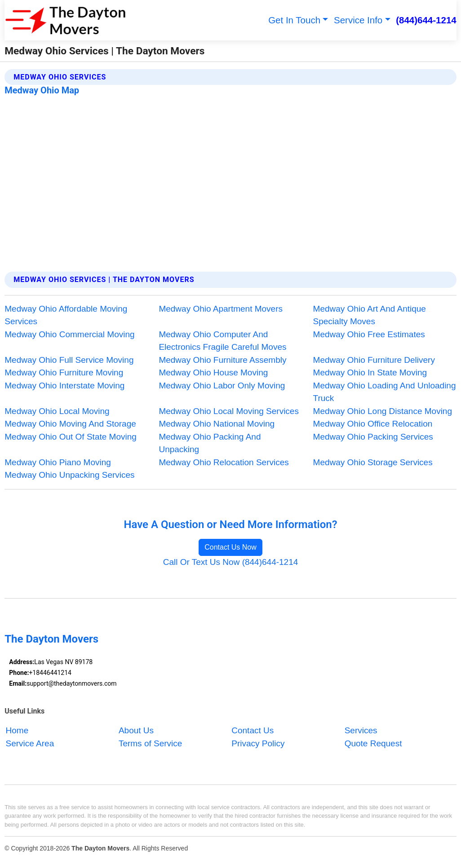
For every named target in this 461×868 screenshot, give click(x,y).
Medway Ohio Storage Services (373, 462)
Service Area (30, 743)
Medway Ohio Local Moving (57, 411)
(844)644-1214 (426, 20)
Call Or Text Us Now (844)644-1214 (231, 562)
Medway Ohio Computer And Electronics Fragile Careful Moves (222, 341)
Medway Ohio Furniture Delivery (374, 360)
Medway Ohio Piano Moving (58, 462)
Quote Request (373, 743)
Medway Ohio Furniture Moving (64, 372)
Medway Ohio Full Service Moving (69, 360)
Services (361, 731)
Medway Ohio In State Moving (370, 372)
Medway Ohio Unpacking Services (69, 475)
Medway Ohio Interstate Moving (64, 386)
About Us (136, 731)
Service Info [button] (358, 20)
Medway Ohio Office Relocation (373, 424)
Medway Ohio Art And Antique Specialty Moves (370, 315)
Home (17, 731)
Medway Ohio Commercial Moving (69, 334)
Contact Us (253, 731)
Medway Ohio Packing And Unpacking (210, 443)
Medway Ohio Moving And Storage (70, 424)
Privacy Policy (258, 743)
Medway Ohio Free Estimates (369, 334)
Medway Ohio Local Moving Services (229, 411)
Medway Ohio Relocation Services (224, 462)
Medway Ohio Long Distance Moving (383, 411)
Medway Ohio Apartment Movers (221, 309)
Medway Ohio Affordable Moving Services (66, 315)
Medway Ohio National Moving (217, 424)
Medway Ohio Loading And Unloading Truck (385, 392)
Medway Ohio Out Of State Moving (71, 437)
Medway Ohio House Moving (213, 372)
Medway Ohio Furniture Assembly (222, 360)
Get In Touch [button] (294, 20)
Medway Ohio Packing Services (373, 437)
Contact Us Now (230, 547)
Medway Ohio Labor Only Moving (222, 386)
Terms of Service (150, 743)
